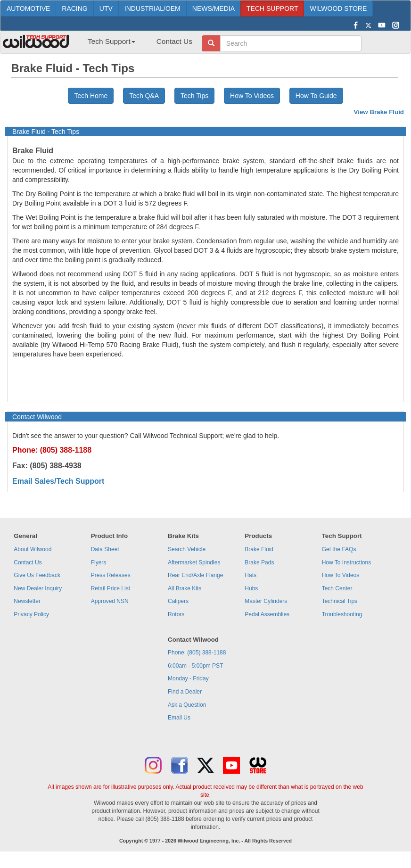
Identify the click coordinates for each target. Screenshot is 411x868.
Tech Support (111, 41)
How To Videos (252, 96)
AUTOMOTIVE (28, 8)
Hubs (251, 588)
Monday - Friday (188, 678)
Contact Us (174, 41)
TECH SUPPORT (272, 8)
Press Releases (111, 575)
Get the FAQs (339, 549)
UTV (106, 8)
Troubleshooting (342, 614)
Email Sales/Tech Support (58, 481)
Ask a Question (187, 705)
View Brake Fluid (379, 112)
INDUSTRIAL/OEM (152, 8)
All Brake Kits (185, 588)
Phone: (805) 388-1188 (197, 653)
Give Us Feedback (37, 575)
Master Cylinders (266, 601)
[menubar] (136, 44)
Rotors (176, 614)
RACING (74, 8)
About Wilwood (33, 549)
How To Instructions (347, 562)
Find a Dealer (185, 692)
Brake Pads (259, 562)
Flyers (99, 562)
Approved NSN (110, 601)
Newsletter (27, 601)
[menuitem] (108, 44)
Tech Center (337, 588)
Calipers (178, 601)
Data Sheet (105, 549)
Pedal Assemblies (267, 614)
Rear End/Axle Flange (195, 575)
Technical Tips (340, 601)
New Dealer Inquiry (38, 588)
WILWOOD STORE (338, 8)
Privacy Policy (31, 614)
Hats (251, 575)
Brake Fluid (259, 549)
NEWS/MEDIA (214, 8)
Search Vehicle (187, 549)
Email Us (179, 718)
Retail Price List (111, 588)
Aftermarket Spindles (194, 562)
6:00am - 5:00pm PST (195, 666)
